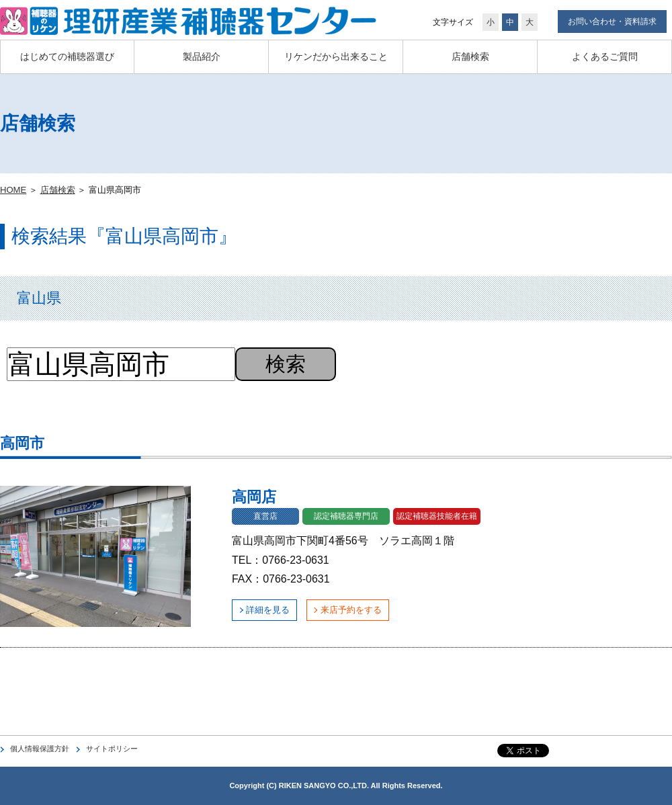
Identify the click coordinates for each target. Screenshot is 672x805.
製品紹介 (202, 56)
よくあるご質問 (605, 56)
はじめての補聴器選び (67, 56)
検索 (286, 364)
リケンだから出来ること (336, 56)
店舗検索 (470, 56)
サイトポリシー (112, 749)
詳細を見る (268, 610)
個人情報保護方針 (40, 749)
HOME (13, 190)
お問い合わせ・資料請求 (612, 22)
